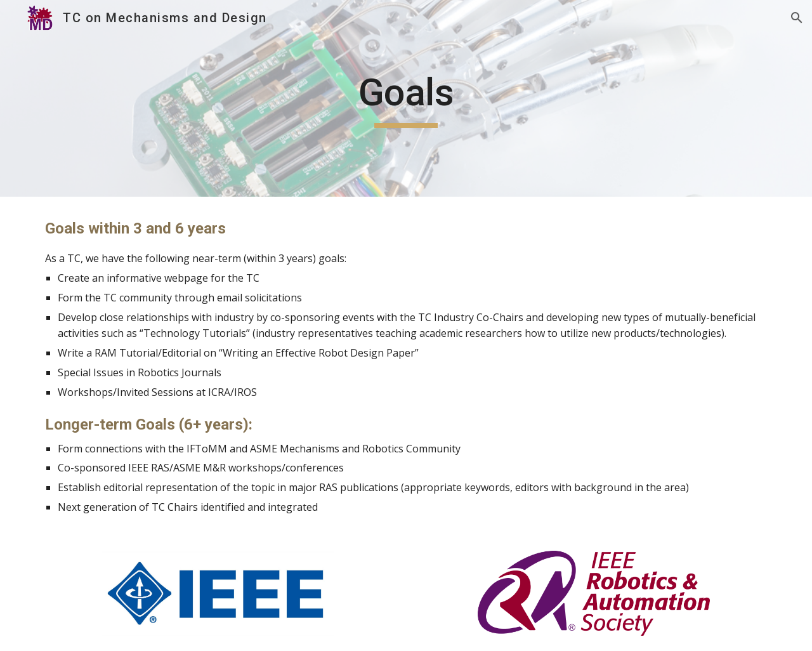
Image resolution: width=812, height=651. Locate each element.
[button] (797, 18)
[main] (406, 98)
